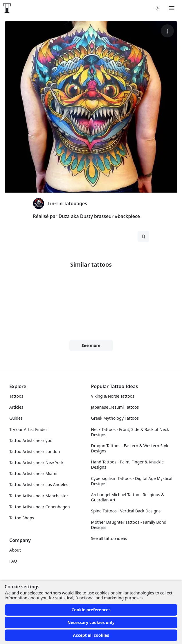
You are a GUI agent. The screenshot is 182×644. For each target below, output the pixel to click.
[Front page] (7, 8)
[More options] (167, 31)
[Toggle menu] (172, 8)
